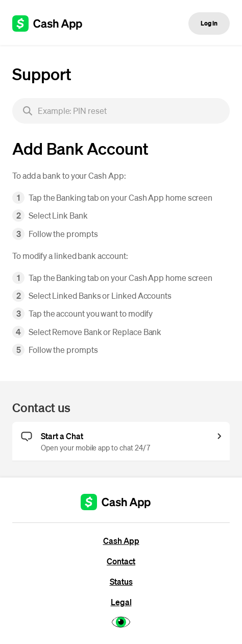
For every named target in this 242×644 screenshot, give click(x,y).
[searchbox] (121, 111)
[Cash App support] (53, 23)
